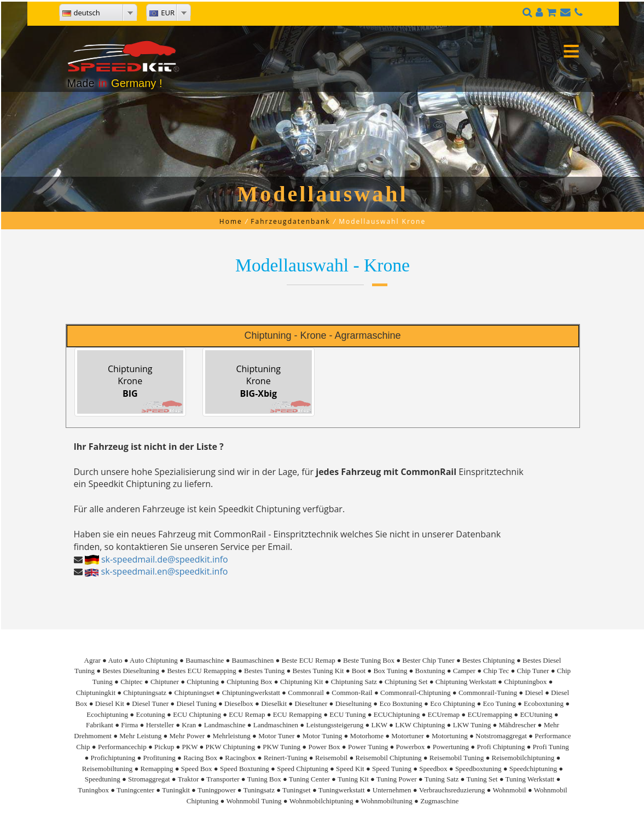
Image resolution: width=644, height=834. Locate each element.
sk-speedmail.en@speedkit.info (165, 571)
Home (231, 221)
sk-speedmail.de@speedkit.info (165, 559)
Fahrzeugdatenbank (290, 221)
